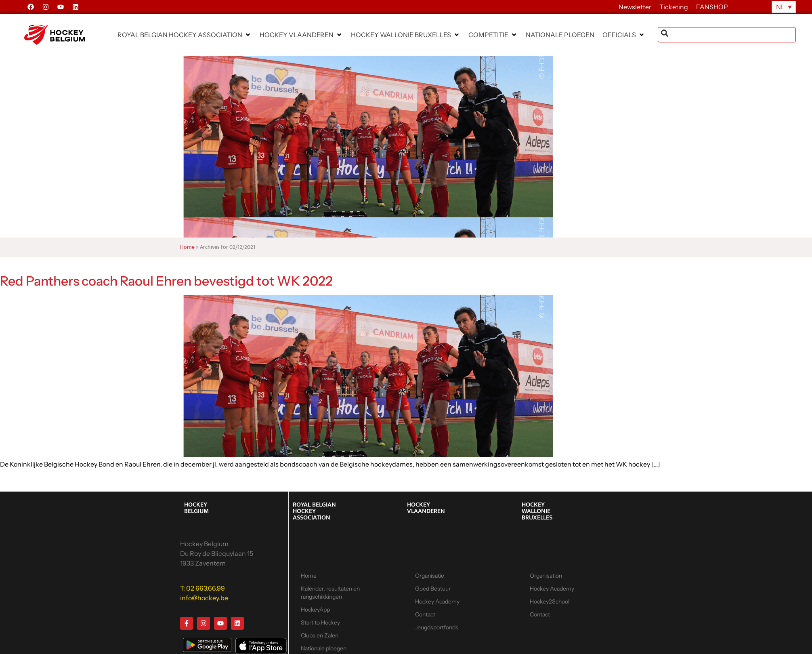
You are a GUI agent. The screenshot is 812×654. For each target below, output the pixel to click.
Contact (425, 614)
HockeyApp (315, 610)
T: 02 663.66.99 (202, 588)
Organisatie (430, 576)
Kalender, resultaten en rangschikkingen (330, 593)
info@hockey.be (204, 598)
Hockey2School (550, 601)
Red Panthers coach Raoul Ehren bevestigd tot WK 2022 (166, 281)
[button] (185, 35)
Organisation (546, 576)
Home (187, 247)
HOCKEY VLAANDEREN (426, 508)
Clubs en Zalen (320, 635)
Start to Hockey (320, 622)
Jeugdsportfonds (437, 627)
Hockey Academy (437, 601)
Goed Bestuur (433, 589)
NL (780, 7)
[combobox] (727, 35)
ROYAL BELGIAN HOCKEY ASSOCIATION (314, 511)
